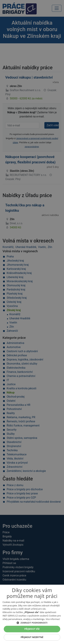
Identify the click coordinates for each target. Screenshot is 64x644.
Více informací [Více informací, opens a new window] (53, 619)
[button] (32, 623)
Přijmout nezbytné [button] (32, 637)
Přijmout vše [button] (32, 629)
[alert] (32, 322)
